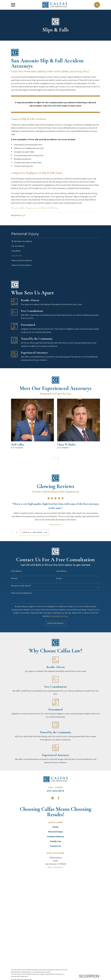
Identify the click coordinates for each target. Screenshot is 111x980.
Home (56, 827)
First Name (16, 572)
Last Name (61, 572)
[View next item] (58, 459)
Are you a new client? (21, 586)
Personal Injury (56, 832)
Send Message (55, 624)
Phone (14, 579)
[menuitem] (55, 242)
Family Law (56, 842)
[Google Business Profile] (53, 799)
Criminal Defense (56, 837)
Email (59, 579)
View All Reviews (34, 533)
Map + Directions (56, 868)
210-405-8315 (55, 791)
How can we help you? (22, 594)
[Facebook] (58, 799)
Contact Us (56, 847)
